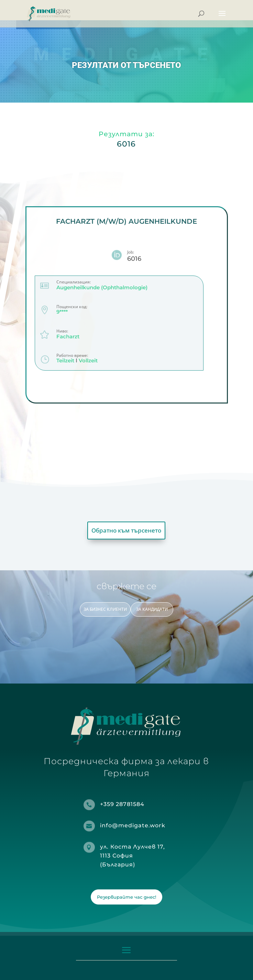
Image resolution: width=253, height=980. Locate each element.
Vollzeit (88, 361)
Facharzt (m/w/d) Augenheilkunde (126, 221)
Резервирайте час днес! (126, 897)
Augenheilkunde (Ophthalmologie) (102, 287)
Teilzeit (65, 361)
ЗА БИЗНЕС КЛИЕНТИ (105, 609)
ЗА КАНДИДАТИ (152, 609)
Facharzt (68, 336)
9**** (62, 312)
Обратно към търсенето (126, 530)
